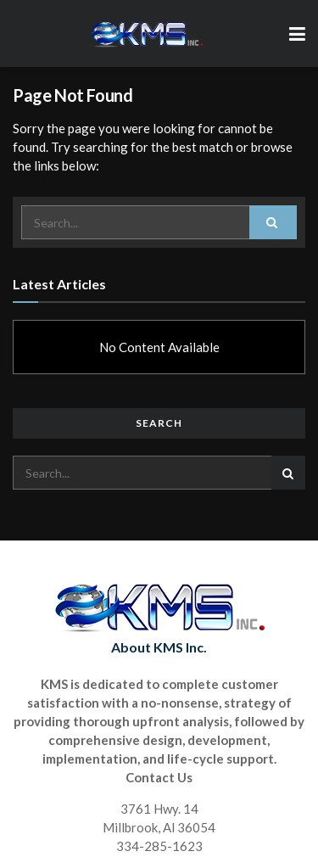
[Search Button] (273, 222)
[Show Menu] (297, 34)
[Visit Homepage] (147, 34)
